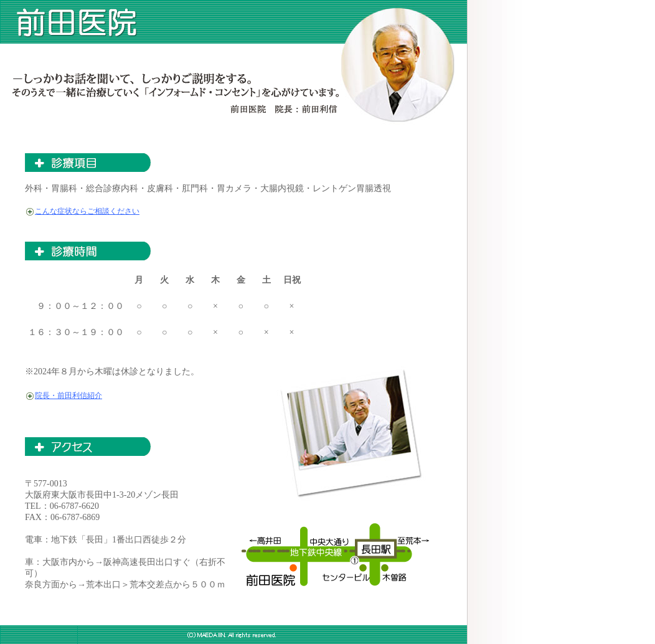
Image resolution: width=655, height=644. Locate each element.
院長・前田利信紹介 (68, 395)
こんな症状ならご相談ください (87, 211)
